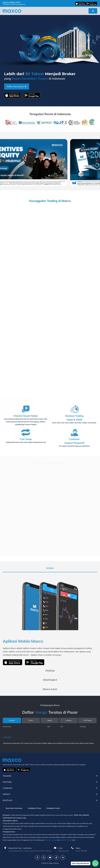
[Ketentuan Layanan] (50, 840)
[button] (3, 161)
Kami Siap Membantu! (81, 863)
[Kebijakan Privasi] (66, 840)
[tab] (50, 568)
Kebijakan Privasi (35, 808)
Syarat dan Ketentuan (14, 808)
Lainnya (7, 737)
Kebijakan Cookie (53, 808)
